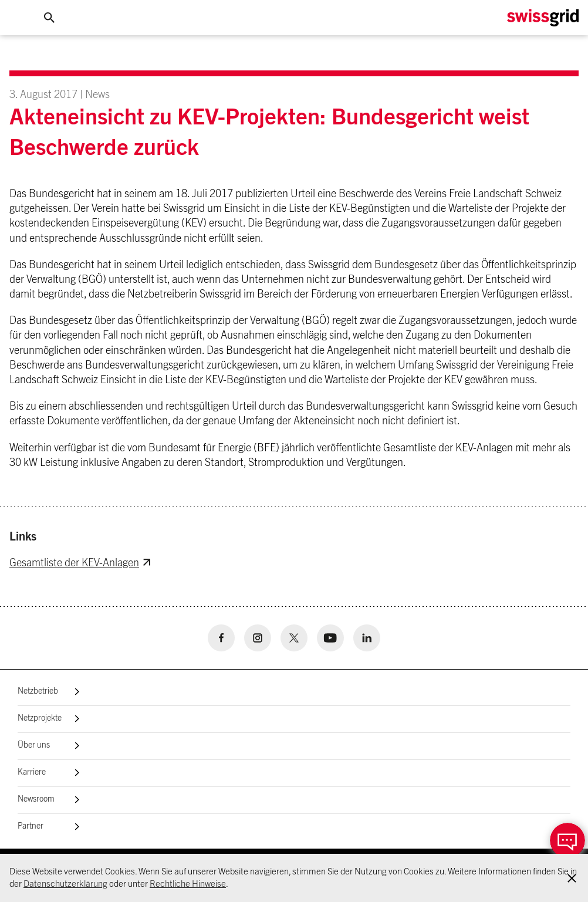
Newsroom (36, 799)
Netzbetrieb (38, 691)
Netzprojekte (40, 718)
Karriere (32, 772)
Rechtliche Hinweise (188, 884)
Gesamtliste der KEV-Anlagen (74, 563)
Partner (31, 826)
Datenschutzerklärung (65, 884)
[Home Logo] (543, 18)
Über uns (34, 745)
